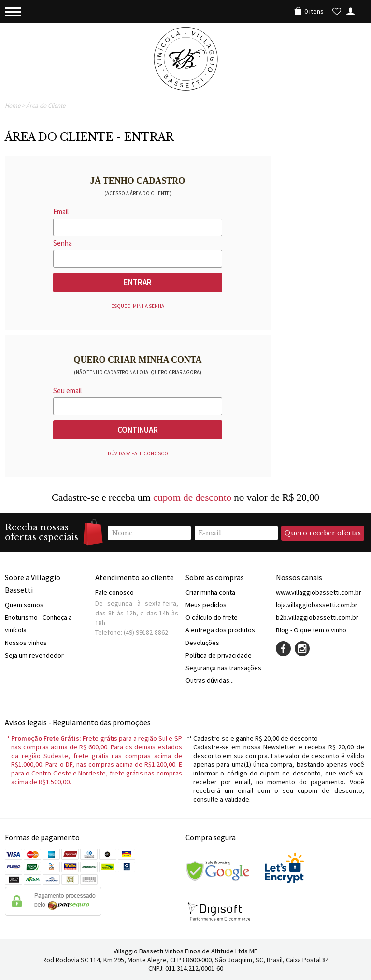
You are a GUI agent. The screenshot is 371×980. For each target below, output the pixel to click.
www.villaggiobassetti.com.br (319, 592)
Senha (63, 243)
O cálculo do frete (212, 617)
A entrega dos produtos (220, 630)
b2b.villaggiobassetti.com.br (317, 617)
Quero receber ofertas (323, 533)
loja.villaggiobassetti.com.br (317, 605)
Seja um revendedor (34, 655)
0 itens (314, 11)
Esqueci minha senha (138, 306)
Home (13, 106)
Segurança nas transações (223, 668)
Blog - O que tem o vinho (311, 630)
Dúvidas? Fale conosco (138, 453)
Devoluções (202, 643)
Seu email (67, 390)
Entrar (138, 282)
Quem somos (24, 605)
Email (61, 212)
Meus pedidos (206, 605)
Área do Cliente (46, 106)
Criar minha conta (210, 592)
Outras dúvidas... (210, 680)
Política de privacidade (219, 655)
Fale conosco (114, 592)
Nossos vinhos (26, 643)
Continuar (138, 430)
